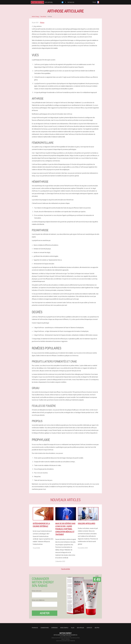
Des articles (80, 628)
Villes (73, 628)
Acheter (45, 613)
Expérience (54, 628)
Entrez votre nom (37, 591)
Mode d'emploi (64, 628)
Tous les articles (66, 569)
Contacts (89, 628)
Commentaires (45, 628)
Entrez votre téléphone (38, 600)
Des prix (97, 628)
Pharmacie (35, 628)
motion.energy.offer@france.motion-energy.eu (65, 635)
